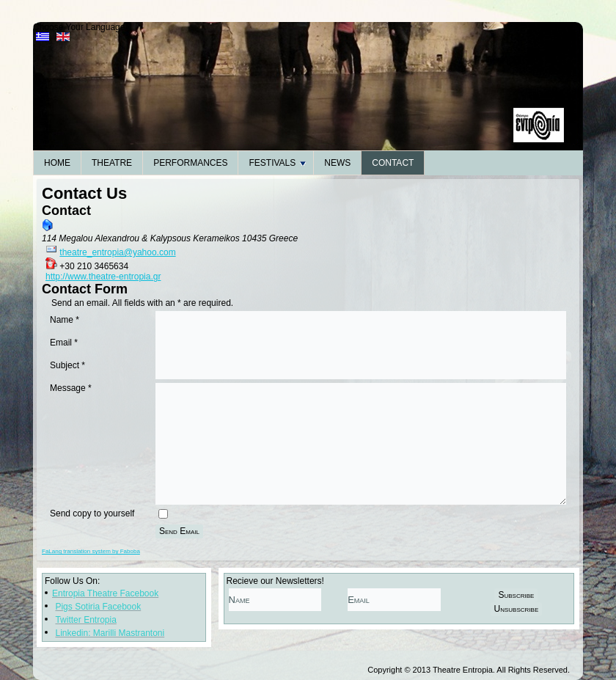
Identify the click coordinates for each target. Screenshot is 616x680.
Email (64, 343)
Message (71, 388)
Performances (190, 163)
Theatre (112, 163)
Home (57, 163)
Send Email (179, 531)
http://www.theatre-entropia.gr (103, 277)
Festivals (277, 163)
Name (65, 320)
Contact (393, 163)
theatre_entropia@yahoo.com (117, 252)
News (337, 163)
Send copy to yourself (92, 513)
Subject (67, 365)
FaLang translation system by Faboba (91, 551)
